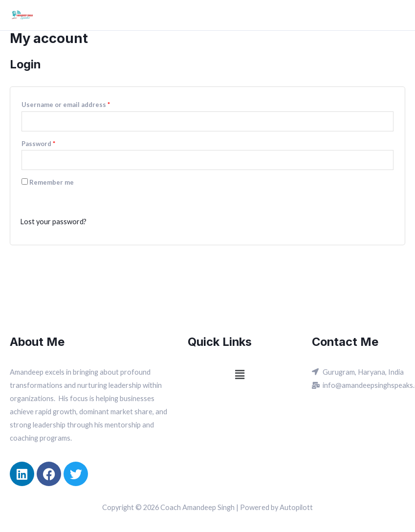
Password (38, 144)
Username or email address (66, 105)
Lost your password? (53, 222)
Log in (41, 199)
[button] (240, 374)
